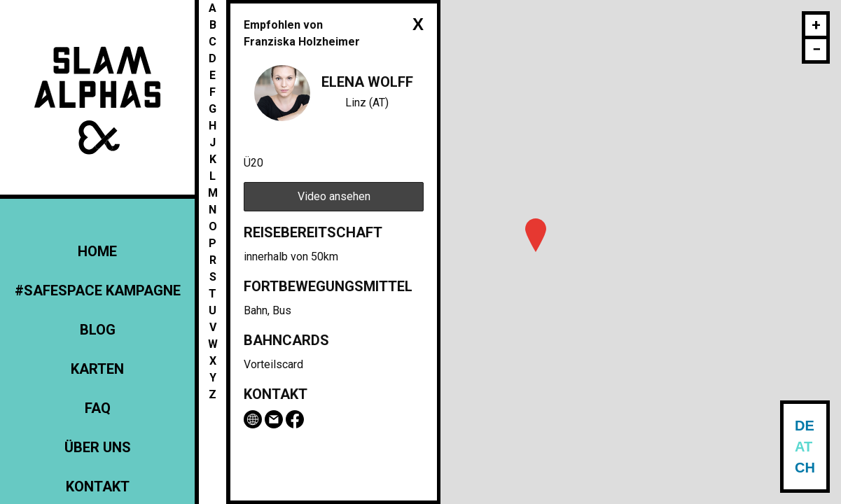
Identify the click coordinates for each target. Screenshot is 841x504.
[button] (536, 235)
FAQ (98, 408)
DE (805, 426)
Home (97, 251)
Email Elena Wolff (274, 419)
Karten (97, 369)
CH (805, 468)
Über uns (98, 447)
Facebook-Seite (295, 419)
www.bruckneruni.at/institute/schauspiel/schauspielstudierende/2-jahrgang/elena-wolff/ (253, 419)
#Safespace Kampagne (98, 290)
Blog (98, 330)
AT (804, 447)
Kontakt (98, 486)
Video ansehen (334, 196)
